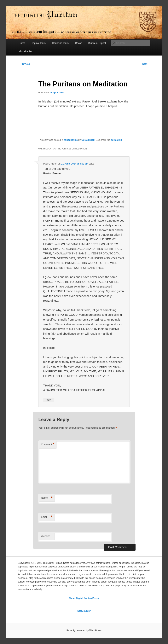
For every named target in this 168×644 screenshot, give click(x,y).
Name (47, 498)
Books (79, 43)
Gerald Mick (88, 140)
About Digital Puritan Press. (84, 598)
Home (22, 43)
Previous (24, 64)
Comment (48, 445)
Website (46, 536)
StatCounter (84, 611)
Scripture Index (61, 43)
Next (146, 64)
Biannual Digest (97, 43)
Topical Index (39, 43)
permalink (116, 140)
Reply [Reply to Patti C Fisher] (49, 400)
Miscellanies (26, 51)
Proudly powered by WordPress (84, 630)
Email (47, 517)
